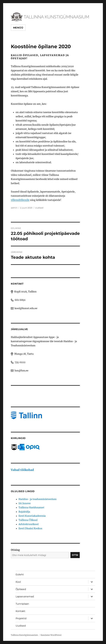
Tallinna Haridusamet (31, 507)
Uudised (39, 208)
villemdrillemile (20, 200)
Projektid (21, 618)
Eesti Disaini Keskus (30, 528)
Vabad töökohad (22, 470)
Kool (18, 582)
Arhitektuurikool (29, 524)
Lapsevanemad (25, 596)
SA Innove (25, 503)
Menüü (18, 28)
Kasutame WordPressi (51, 635)
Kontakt (20, 611)
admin (14, 208)
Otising (15, 550)
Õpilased (21, 589)
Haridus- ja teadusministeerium (38, 499)
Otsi (75, 555)
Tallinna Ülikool (28, 520)
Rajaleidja (24, 512)
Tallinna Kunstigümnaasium (24, 635)
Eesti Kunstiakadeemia (32, 516)
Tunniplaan (22, 604)
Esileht (20, 575)
